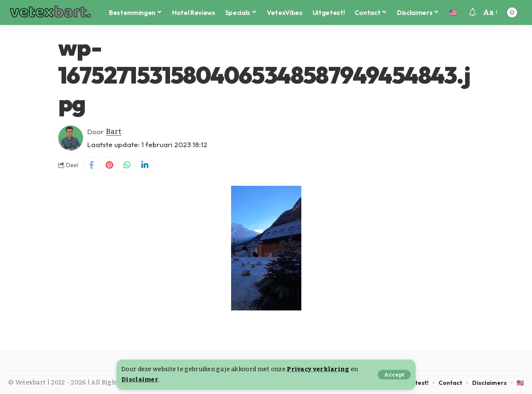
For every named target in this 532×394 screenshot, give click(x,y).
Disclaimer (140, 380)
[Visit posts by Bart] (71, 138)
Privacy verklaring (318, 369)
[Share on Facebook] (91, 165)
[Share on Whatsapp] (127, 165)
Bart (114, 132)
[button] (394, 375)
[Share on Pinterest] (109, 165)
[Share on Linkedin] (145, 165)
